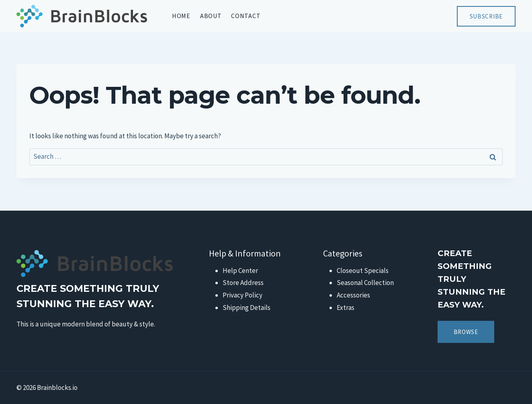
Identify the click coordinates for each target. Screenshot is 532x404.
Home (181, 16)
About (211, 16)
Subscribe (486, 16)
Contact (246, 16)
